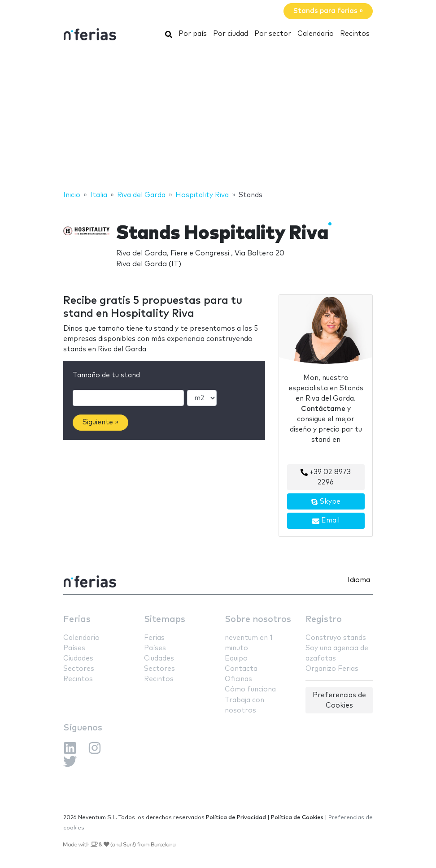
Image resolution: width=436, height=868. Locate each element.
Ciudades (78, 659)
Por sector (273, 34)
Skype (326, 502)
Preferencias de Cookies (339, 700)
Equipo (236, 659)
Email (326, 521)
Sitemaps (165, 620)
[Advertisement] (218, 118)
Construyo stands (336, 638)
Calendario (316, 34)
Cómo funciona (250, 689)
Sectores (79, 669)
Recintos (355, 34)
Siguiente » (100, 422)
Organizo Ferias (332, 669)
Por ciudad (231, 34)
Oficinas (238, 679)
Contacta (241, 669)
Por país (193, 34)
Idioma (359, 580)
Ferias (77, 620)
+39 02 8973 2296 (326, 477)
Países (74, 648)
